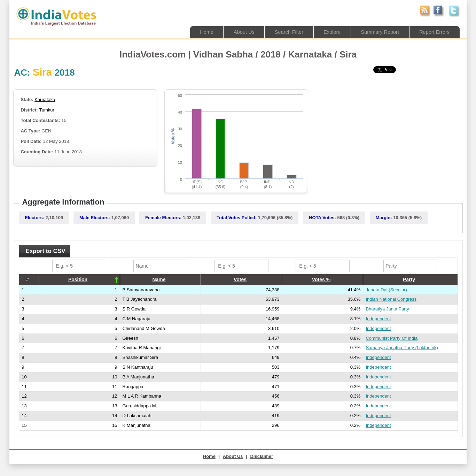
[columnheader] (79, 279)
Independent (378, 319)
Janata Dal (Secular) (386, 290)
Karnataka (45, 99)
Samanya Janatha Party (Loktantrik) (402, 348)
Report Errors (434, 32)
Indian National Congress (391, 299)
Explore (329, 32)
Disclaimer (262, 456)
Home (200, 32)
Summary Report (378, 32)
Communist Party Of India (392, 338)
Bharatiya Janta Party (387, 309)
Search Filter (284, 32)
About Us (239, 32)
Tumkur (47, 110)
